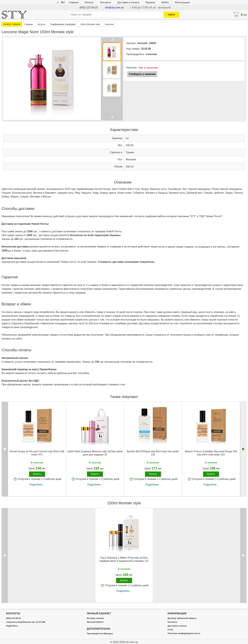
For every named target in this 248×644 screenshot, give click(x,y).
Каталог (89, 2)
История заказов (95, 618)
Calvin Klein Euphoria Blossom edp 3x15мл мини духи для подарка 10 (95, 453)
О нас (170, 630)
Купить (37, 474)
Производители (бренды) (100, 634)
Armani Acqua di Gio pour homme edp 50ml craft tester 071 (37, 453)
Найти (171, 15)
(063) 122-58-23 (89, 7)
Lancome (151, 54)
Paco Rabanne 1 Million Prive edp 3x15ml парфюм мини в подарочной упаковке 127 (124, 559)
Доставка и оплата (128, 2)
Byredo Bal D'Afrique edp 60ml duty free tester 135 (153, 453)
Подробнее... (37, 485)
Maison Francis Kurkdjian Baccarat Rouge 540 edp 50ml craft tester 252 (211, 453)
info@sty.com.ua (114, 7)
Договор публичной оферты (182, 618)
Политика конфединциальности (184, 633)
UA (58, 2)
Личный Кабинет (95, 622)
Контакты (106, 2)
